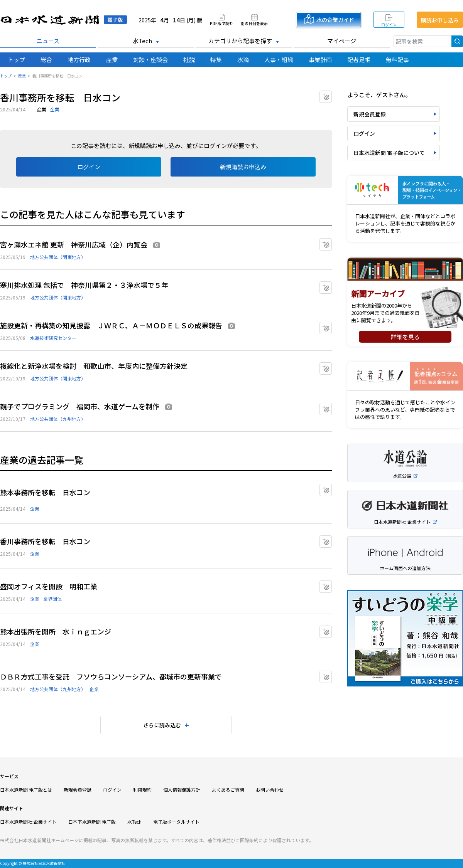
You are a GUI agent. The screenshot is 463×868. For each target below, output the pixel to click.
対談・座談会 (150, 60)
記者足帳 (359, 60)
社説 (189, 60)
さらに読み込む (162, 725)
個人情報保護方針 (182, 790)
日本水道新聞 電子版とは (26, 790)
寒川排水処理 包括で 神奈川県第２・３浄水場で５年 (84, 285)
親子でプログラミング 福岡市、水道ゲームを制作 (80, 406)
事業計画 (320, 60)
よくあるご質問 (228, 790)
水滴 (243, 60)
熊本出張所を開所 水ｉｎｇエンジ (56, 631)
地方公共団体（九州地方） (58, 419)
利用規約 (142, 790)
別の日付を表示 (254, 23)
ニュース (48, 41)
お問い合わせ (270, 790)
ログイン (389, 24)
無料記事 (397, 60)
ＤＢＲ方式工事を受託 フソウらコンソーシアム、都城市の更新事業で (111, 676)
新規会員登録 (370, 114)
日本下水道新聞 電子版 (92, 822)
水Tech (142, 41)
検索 (457, 41)
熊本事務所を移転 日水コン (45, 492)
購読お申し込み (440, 20)
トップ (16, 60)
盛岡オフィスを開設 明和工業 (49, 586)
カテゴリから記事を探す (240, 41)
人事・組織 (279, 60)
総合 (46, 60)
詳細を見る (405, 337)
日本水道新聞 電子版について (389, 153)
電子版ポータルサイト (176, 822)
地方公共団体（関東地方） (58, 257)
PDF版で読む (221, 23)
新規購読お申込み (243, 167)
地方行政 (79, 60)
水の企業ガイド (335, 20)
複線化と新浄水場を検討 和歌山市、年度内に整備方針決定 (94, 366)
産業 (112, 60)
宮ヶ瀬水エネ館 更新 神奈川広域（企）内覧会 (74, 244)
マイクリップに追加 (332, 94)
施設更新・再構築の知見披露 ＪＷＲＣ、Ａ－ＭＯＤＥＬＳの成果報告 (111, 325)
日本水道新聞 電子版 (63, 20)
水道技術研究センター (53, 338)
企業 (55, 109)
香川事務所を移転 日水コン (45, 541)
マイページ (342, 41)
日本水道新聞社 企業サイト (28, 822)
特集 (216, 60)
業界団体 (52, 599)
